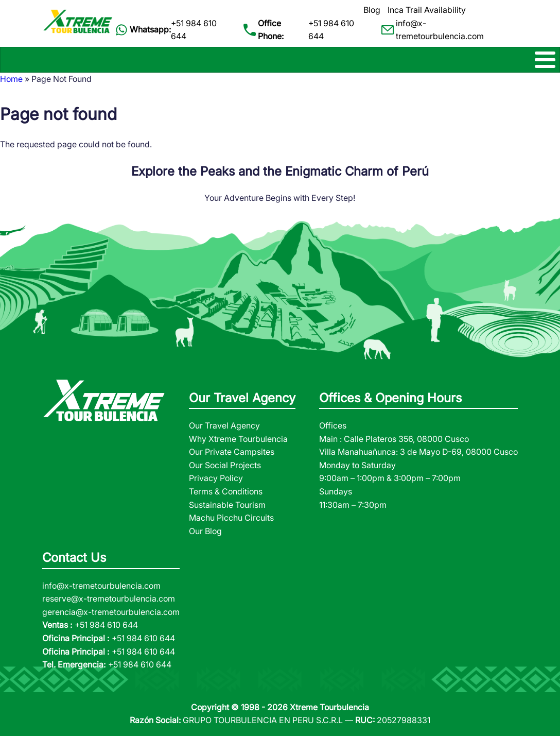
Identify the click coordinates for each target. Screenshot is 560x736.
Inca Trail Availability (427, 10)
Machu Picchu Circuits (231, 518)
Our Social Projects (225, 465)
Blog (372, 10)
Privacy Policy (216, 478)
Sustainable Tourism (227, 505)
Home (11, 79)
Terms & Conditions (226, 491)
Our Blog (205, 531)
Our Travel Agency (224, 425)
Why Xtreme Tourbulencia (238, 439)
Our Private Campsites (232, 452)
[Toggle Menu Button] (280, 60)
